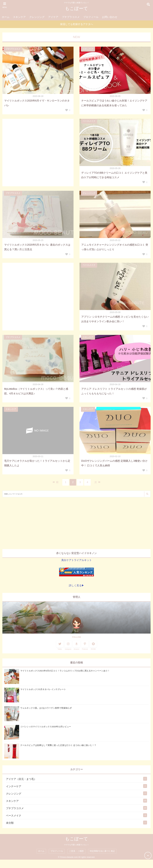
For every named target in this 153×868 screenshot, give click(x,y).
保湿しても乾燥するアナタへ (77, 24)
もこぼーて (76, 8)
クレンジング (37, 17)
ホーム (6, 17)
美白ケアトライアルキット (76, 560)
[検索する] (147, 494)
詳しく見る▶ (76, 585)
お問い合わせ (110, 17)
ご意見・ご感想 (76, 851)
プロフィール (91, 17)
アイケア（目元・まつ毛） (21, 779)
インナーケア (14, 786)
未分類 (10, 823)
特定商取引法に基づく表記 (102, 851)
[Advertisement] (76, 523)
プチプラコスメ (71, 17)
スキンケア (19, 17)
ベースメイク (89, 121)
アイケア (53, 17)
